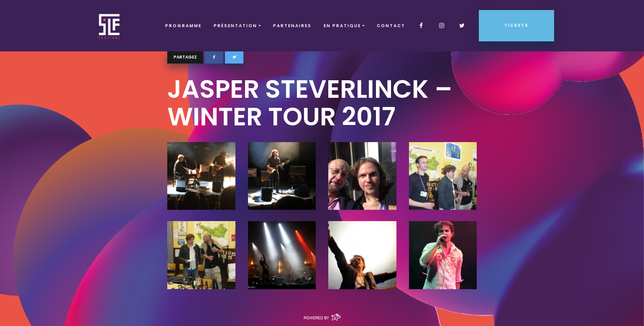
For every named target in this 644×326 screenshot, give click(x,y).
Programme (183, 26)
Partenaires (292, 26)
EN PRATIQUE (342, 26)
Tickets (516, 25)
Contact (391, 26)
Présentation (235, 26)
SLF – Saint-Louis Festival (110, 26)
